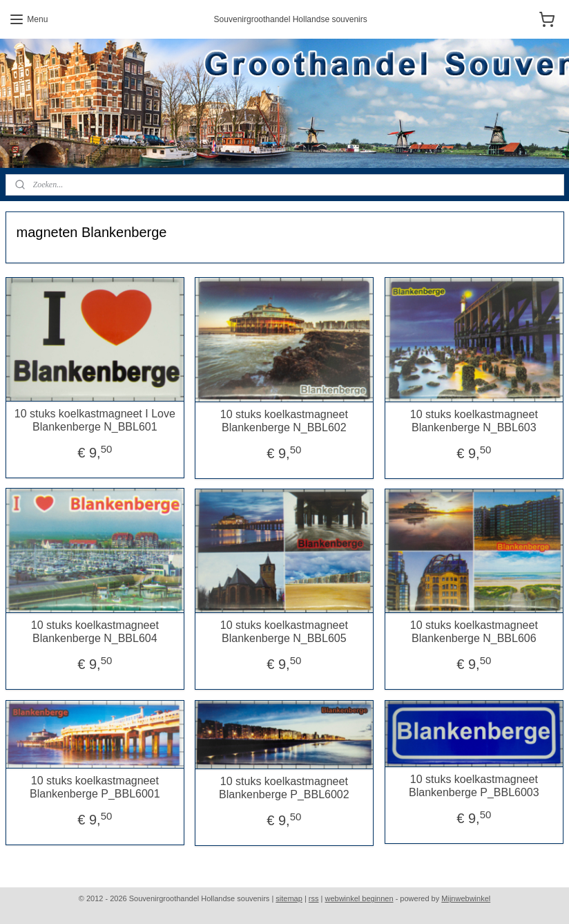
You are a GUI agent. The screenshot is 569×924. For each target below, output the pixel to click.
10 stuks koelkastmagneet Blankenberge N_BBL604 (95, 632)
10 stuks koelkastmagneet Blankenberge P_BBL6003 (474, 786)
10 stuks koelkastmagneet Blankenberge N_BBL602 (284, 421)
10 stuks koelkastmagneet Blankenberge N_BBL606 (474, 632)
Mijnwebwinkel (466, 898)
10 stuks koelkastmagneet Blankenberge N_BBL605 (284, 632)
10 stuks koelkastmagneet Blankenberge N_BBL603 (474, 421)
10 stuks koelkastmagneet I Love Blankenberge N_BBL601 (95, 420)
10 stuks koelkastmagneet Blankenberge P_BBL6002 (284, 788)
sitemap (289, 898)
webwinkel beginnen (359, 898)
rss (314, 898)
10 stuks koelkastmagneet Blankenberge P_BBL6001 (95, 787)
